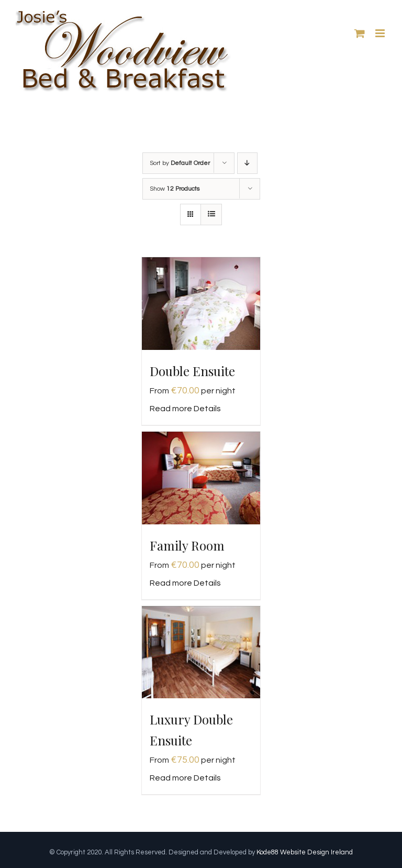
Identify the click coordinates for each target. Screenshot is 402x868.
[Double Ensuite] (201, 304)
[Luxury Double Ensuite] (201, 652)
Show (175, 189)
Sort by (180, 163)
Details (207, 409)
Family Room (187, 545)
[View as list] (211, 215)
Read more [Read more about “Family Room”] (171, 583)
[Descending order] (247, 163)
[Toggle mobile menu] (381, 33)
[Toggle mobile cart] (360, 33)
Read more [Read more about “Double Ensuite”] (171, 409)
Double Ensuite (192, 371)
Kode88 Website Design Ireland (305, 852)
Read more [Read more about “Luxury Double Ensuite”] (171, 778)
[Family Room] (201, 478)
